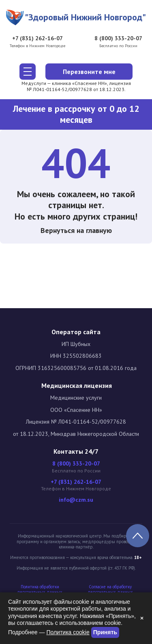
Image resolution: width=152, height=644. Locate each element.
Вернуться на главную (76, 230)
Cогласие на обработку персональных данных (110, 590)
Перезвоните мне (89, 72)
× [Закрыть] (142, 618)
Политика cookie (68, 632)
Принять (105, 632)
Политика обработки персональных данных (40, 590)
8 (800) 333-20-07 (118, 38)
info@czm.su (76, 500)
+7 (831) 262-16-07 (37, 38)
